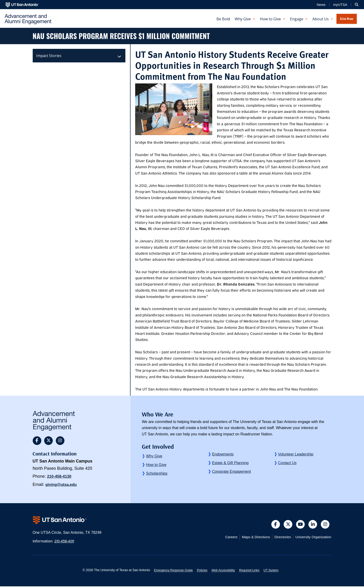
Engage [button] (297, 19)
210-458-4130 (60, 477)
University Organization (312, 539)
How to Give (156, 465)
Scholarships (157, 473)
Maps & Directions (250, 539)
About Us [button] (321, 19)
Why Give (154, 456)
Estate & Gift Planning (230, 463)
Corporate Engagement (231, 471)
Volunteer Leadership (296, 454)
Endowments (223, 454)
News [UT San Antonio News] (321, 5)
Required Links (252, 572)
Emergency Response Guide (170, 572)
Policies (201, 572)
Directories (279, 539)
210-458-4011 (66, 542)
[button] (357, 5)
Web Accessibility (224, 572)
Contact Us (287, 463)
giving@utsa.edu (62, 485)
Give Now (347, 19)
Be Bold (223, 19)
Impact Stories (49, 56)
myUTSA (340, 5)
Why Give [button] (243, 19)
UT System (276, 572)
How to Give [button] (270, 19)
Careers (223, 539)
